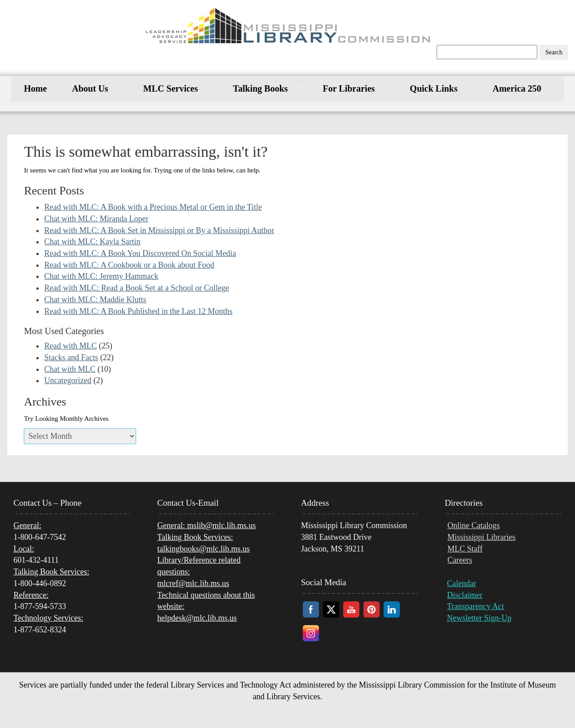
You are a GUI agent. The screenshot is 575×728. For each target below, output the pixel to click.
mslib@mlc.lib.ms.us (207, 525)
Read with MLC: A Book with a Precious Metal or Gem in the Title (153, 207)
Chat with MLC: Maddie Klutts (95, 300)
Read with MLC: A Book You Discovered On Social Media (140, 253)
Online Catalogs (473, 525)
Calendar (462, 583)
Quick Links (433, 88)
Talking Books (261, 88)
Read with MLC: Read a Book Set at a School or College (136, 288)
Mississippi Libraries (482, 537)
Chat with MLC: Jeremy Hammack (101, 276)
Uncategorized (68, 380)
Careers (460, 560)
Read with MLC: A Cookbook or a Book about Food (129, 265)
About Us (90, 88)
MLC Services (171, 88)
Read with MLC (70, 346)
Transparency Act (475, 606)
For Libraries (349, 88)
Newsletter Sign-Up (479, 618)
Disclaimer (465, 595)
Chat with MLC (70, 369)
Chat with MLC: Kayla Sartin (92, 242)
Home (35, 88)
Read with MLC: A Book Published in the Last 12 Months (138, 311)
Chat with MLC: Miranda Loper (96, 219)
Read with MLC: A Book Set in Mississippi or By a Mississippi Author (159, 230)
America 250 (517, 88)
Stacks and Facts (71, 357)
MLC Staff (465, 549)
